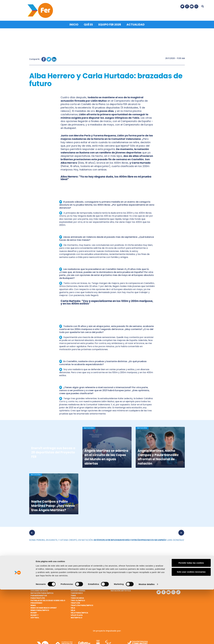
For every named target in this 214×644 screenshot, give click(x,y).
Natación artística (121, 590)
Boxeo (34, 580)
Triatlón (75, 602)
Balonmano (37, 578)
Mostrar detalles (147, 639)
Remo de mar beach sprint (44, 607)
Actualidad (136, 24)
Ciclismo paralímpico (82, 565)
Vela (73, 607)
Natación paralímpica (42, 592)
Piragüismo (36, 602)
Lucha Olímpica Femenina (123, 580)
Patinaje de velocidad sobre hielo (48, 600)
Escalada (75, 568)
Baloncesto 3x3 (39, 575)
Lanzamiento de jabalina (123, 573)
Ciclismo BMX (37, 585)
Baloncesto (37, 573)
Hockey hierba (78, 590)
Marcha (115, 582)
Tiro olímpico (78, 600)
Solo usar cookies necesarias (191, 626)
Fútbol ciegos (78, 575)
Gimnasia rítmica (79, 580)
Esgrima (75, 570)
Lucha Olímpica (119, 578)
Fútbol (74, 573)
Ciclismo (35, 582)
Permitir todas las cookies (191, 617)
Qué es (88, 24)
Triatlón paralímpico (82, 605)
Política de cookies (165, 583)
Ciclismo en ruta (39, 590)
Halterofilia (77, 585)
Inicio (74, 24)
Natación (116, 587)
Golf (73, 582)
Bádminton (36, 570)
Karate (114, 570)
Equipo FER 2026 (110, 24)
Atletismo (36, 565)
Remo (33, 605)
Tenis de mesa (77, 597)
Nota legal (165, 576)
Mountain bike (118, 585)
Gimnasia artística (80, 578)
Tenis (73, 595)
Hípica (74, 587)
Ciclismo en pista (39, 587)
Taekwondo (77, 592)
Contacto (164, 572)
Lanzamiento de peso (121, 575)
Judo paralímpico (120, 568)
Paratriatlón (38, 597)
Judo (113, 565)
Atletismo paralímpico (42, 568)
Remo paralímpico (40, 609)
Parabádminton (39, 595)
